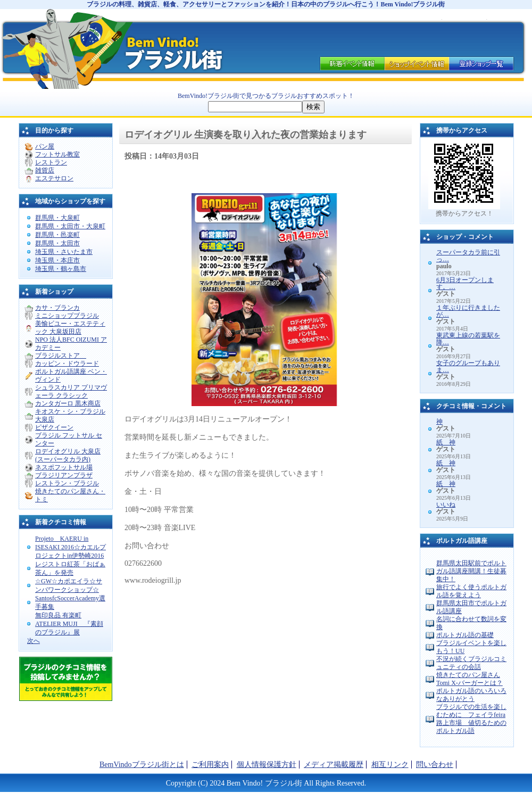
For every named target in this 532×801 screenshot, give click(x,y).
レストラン (51, 162)
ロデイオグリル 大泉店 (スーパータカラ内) (68, 455)
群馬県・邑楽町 (57, 235)
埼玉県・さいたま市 (64, 252)
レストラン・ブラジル (67, 483)
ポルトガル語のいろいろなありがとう (471, 695)
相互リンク (390, 765)
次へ (34, 641)
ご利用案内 (210, 765)
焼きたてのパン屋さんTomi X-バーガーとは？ (469, 679)
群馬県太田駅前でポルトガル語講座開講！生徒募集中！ (471, 571)
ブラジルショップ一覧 (483, 62)
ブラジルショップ (417, 62)
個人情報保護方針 (267, 765)
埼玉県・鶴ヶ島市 (61, 269)
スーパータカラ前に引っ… (468, 256)
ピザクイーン (54, 427)
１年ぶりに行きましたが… (468, 311)
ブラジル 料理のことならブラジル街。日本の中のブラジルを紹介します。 (80, 45)
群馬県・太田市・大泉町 (70, 226)
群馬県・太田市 (57, 243)
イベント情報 (351, 62)
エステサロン (54, 178)
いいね (446, 505)
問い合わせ (435, 765)
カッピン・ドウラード (67, 364)
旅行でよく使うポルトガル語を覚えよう (471, 591)
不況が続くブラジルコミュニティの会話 (471, 663)
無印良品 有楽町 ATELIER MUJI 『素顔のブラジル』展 (69, 624)
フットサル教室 (57, 154)
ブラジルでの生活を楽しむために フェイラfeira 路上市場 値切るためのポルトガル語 (471, 719)
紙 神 (446, 442)
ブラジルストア (61, 356)
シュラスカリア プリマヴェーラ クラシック (71, 391)
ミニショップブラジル (67, 316)
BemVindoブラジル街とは (142, 765)
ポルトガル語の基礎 (465, 635)
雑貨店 (45, 170)
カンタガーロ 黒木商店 (68, 403)
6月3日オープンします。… (465, 283)
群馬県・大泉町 (57, 218)
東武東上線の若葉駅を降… (468, 339)
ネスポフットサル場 (64, 467)
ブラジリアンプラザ (64, 475)
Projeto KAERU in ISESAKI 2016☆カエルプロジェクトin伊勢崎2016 (70, 547)
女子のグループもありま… (468, 366)
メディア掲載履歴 (334, 765)
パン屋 (45, 146)
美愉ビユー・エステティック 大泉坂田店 (70, 328)
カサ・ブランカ (57, 308)
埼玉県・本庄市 (57, 260)
